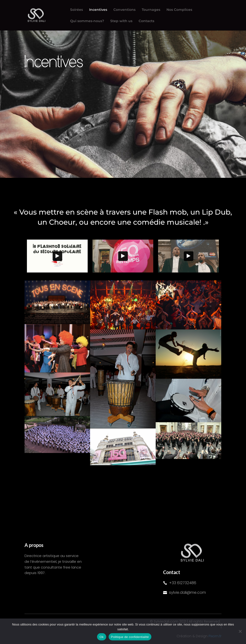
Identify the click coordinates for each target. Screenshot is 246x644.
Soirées (77, 10)
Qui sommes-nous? (87, 21)
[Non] (240, 631)
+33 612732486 (183, 583)
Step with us (121, 21)
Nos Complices (179, 10)
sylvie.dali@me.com (188, 592)
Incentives (98, 10)
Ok (101, 637)
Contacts (146, 21)
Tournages (151, 10)
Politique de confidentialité (130, 637)
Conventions (124, 10)
